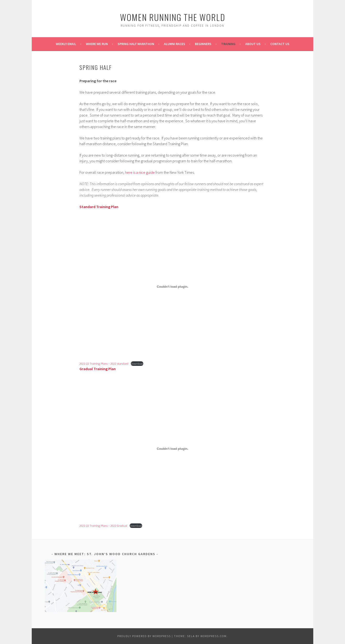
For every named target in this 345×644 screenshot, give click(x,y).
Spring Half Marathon (136, 44)
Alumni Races (175, 44)
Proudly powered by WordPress (144, 636)
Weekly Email (66, 44)
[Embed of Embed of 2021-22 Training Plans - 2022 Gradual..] (172, 449)
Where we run (97, 44)
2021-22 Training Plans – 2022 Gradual (103, 526)
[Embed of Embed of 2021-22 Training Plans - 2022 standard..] (172, 287)
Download (137, 363)
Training (228, 44)
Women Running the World (173, 17)
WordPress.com (214, 636)
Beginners (203, 44)
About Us (253, 44)
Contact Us (280, 44)
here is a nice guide (140, 172)
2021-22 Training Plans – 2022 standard (104, 363)
